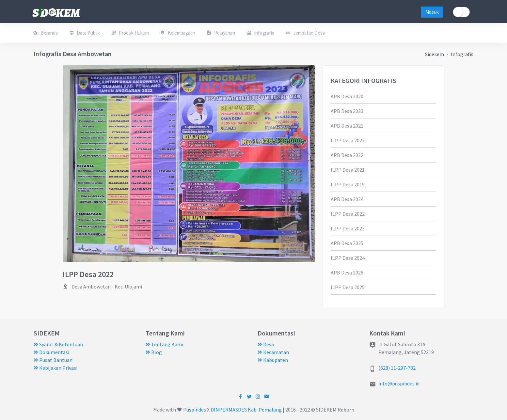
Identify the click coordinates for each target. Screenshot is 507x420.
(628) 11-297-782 (397, 368)
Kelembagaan (178, 33)
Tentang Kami (164, 344)
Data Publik (84, 33)
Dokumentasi (51, 352)
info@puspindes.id (399, 383)
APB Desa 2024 (347, 199)
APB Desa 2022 (347, 155)
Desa (266, 344)
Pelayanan (221, 33)
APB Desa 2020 (347, 96)
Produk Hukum (130, 33)
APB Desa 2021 (347, 126)
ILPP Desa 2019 (348, 184)
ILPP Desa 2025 (348, 287)
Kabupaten (273, 360)
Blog (154, 352)
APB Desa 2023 (347, 111)
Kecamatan (273, 352)
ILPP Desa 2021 (348, 170)
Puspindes (195, 410)
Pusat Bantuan (53, 360)
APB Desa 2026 (347, 272)
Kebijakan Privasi (55, 368)
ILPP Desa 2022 (348, 140)
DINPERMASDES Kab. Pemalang (246, 410)
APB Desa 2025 (347, 243)
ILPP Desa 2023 (348, 228)
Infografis (260, 33)
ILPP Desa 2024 (348, 258)
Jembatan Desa (305, 33)
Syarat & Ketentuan (58, 344)
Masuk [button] (432, 12)
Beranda (45, 33)
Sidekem (435, 54)
